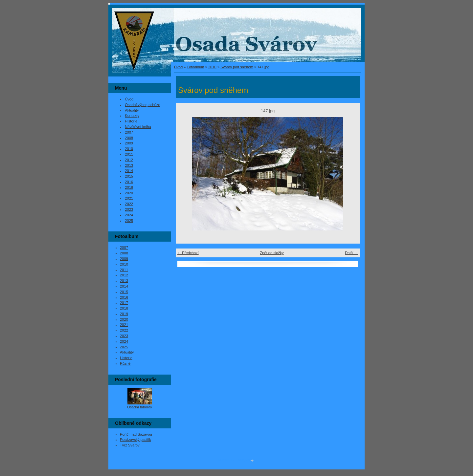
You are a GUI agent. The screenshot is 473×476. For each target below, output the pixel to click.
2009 (129, 143)
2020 (129, 193)
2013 (129, 165)
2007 (129, 132)
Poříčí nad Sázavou (136, 434)
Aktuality (132, 110)
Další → (351, 253)
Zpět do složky (272, 253)
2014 (129, 171)
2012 (129, 160)
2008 (129, 138)
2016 (129, 182)
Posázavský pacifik (135, 440)
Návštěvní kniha (138, 127)
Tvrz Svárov (130, 445)
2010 (212, 67)
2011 (129, 154)
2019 (124, 314)
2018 (129, 187)
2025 (129, 221)
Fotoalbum (196, 67)
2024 (129, 215)
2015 (129, 176)
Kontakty (132, 116)
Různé (125, 363)
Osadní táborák (140, 407)
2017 (124, 303)
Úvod (178, 67)
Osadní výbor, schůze (143, 105)
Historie (131, 121)
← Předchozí (188, 253)
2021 (129, 198)
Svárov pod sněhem (237, 67)
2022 (129, 204)
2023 (129, 209)
